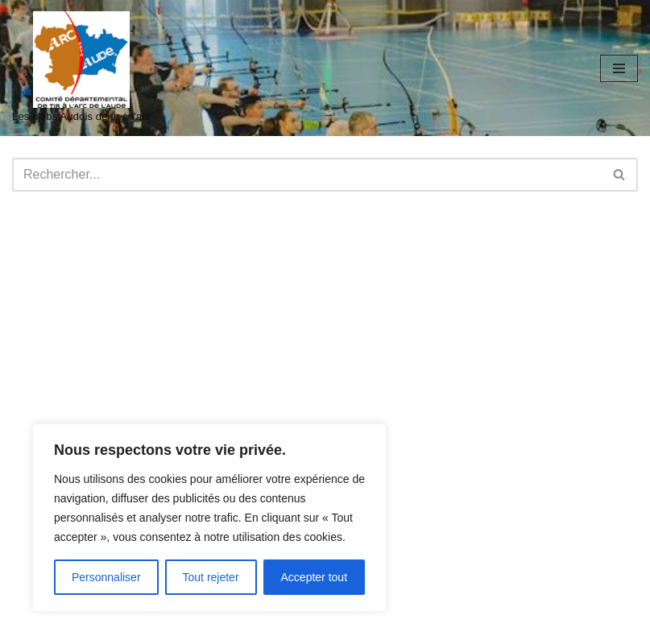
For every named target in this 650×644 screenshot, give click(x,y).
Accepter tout (315, 577)
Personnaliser (106, 577)
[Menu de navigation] (619, 68)
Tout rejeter (211, 577)
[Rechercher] (307, 175)
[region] (209, 518)
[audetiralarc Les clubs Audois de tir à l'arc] (81, 68)
